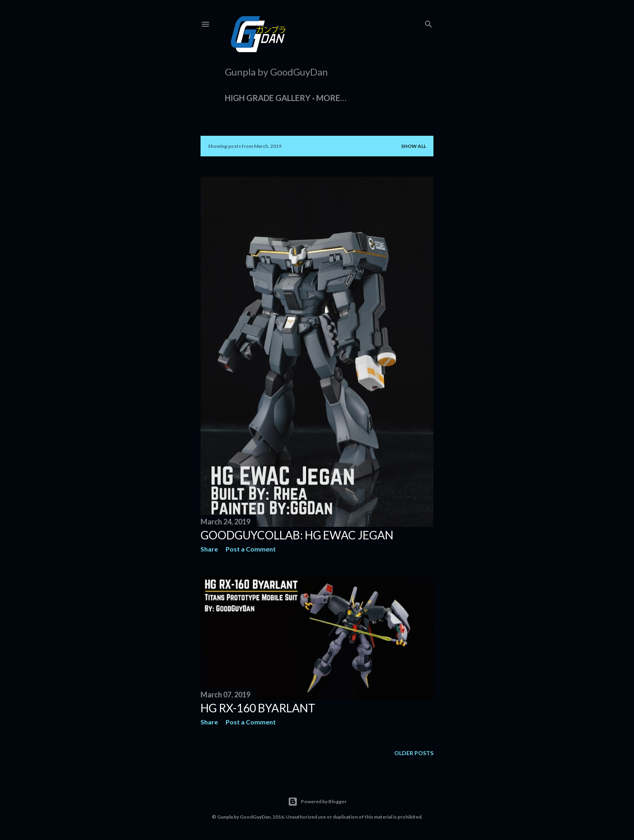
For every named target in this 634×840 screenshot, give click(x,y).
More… (331, 98)
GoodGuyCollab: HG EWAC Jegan (297, 535)
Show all (414, 146)
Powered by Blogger (317, 802)
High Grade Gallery (268, 98)
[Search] (429, 22)
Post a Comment (251, 549)
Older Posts (414, 753)
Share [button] (209, 549)
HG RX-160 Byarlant (258, 708)
